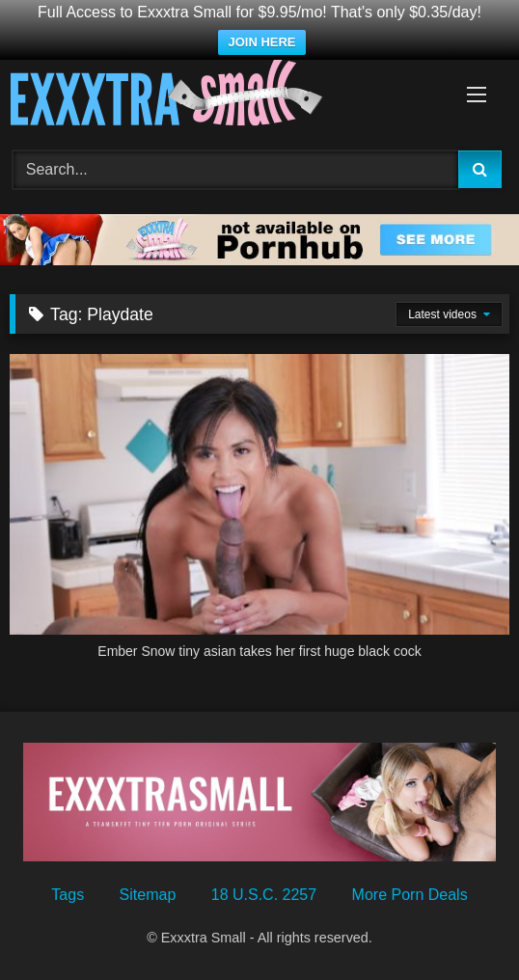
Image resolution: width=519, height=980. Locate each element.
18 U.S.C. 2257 (264, 895)
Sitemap (148, 895)
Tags (68, 895)
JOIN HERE (261, 42)
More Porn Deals (410, 895)
